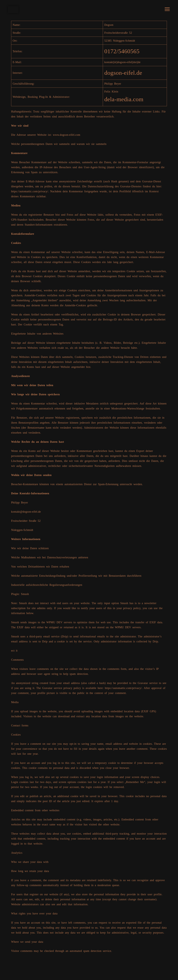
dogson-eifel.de (122, 74)
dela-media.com (123, 101)
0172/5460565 (121, 52)
